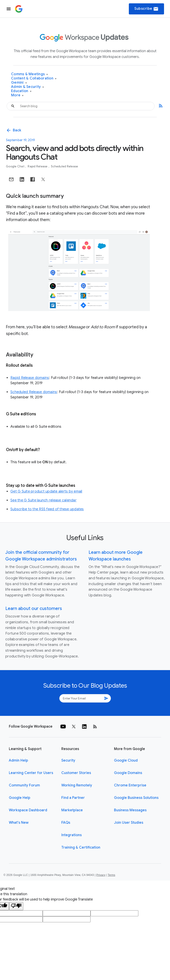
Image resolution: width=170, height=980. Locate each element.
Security (68, 760)
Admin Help (18, 760)
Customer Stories (76, 773)
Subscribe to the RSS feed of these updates (47, 509)
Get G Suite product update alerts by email (46, 491)
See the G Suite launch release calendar (43, 500)
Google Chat (15, 166)
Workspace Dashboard (28, 810)
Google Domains (128, 773)
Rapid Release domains (30, 378)
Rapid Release (38, 166)
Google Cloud (126, 760)
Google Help (20, 798)
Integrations (71, 835)
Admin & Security (28, 87)
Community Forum (24, 785)
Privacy (101, 875)
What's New (19, 823)
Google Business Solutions (136, 798)
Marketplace (72, 810)
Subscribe (146, 9)
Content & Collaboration (34, 78)
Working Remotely (77, 785)
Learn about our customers (34, 609)
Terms (111, 875)
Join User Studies (129, 823)
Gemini (19, 83)
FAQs (66, 823)
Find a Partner (73, 798)
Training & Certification (81, 847)
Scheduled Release (64, 166)
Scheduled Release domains (34, 392)
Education (21, 91)
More (17, 95)
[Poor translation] (16, 906)
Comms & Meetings (30, 74)
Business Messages (130, 810)
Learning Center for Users (31, 773)
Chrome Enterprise (130, 785)
